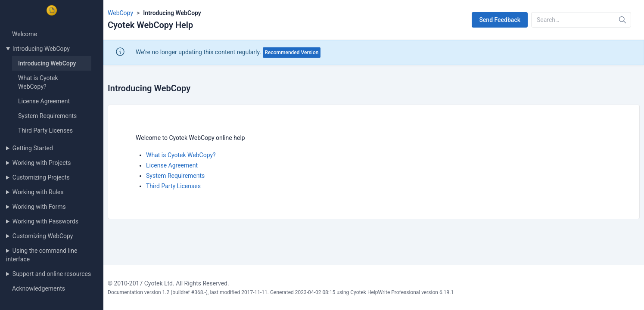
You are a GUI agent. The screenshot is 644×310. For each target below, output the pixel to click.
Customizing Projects (41, 177)
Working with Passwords (45, 221)
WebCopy (120, 13)
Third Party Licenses (45, 130)
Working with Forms (39, 207)
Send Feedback (500, 20)
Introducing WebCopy (41, 49)
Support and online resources (52, 274)
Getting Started (33, 148)
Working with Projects (42, 163)
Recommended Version (292, 53)
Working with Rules (38, 192)
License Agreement (44, 101)
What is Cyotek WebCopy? (181, 155)
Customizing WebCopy (43, 236)
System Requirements (47, 116)
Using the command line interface (42, 255)
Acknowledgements (39, 288)
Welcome (25, 34)
